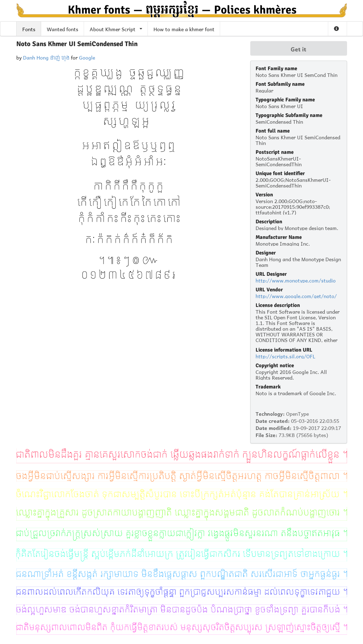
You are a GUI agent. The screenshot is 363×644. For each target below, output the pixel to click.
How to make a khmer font (184, 29)
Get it (298, 49)
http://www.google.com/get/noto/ (296, 295)
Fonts (29, 29)
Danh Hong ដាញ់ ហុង (46, 57)
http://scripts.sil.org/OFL (285, 356)
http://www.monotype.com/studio (296, 280)
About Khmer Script (116, 29)
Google (87, 57)
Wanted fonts (63, 29)
